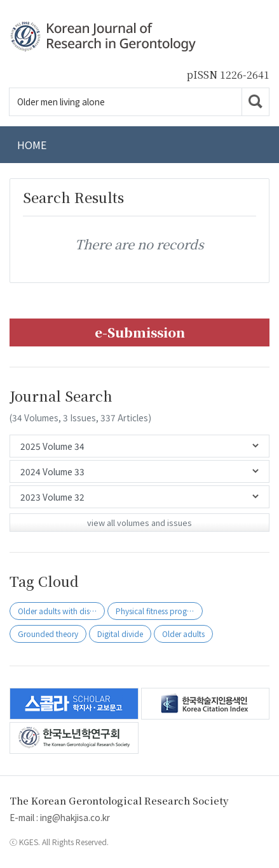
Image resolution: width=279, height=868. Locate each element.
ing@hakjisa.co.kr (75, 817)
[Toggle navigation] (254, 145)
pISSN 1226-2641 (228, 75)
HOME (32, 145)
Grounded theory (48, 634)
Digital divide (120, 634)
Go (255, 102)
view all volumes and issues (139, 523)
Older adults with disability (61, 611)
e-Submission (140, 332)
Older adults (183, 634)
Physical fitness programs (159, 611)
